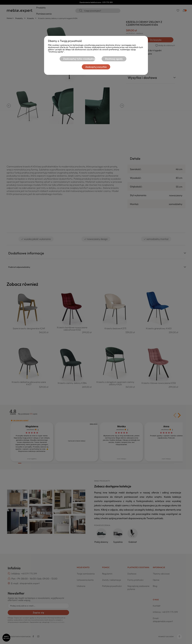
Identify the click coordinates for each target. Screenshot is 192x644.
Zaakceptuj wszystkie (96, 67)
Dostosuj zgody (114, 59)
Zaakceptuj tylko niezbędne (79, 59)
